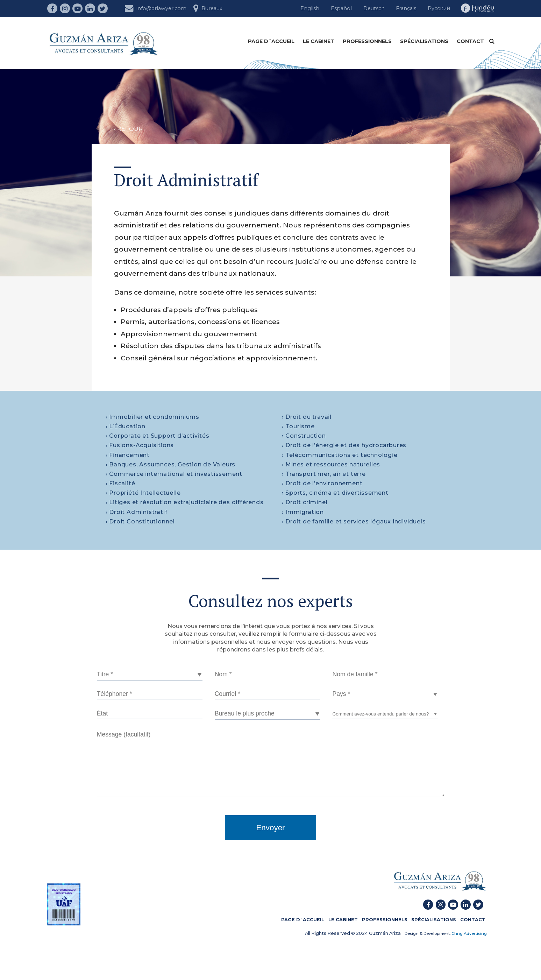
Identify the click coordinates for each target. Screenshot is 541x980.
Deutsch (374, 8)
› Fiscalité (120, 483)
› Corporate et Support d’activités (158, 436)
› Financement (128, 455)
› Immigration (303, 512)
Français (406, 8)
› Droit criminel (305, 502)
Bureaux (208, 8)
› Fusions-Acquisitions (140, 445)
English (310, 8)
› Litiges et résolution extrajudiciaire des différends (185, 502)
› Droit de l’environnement (322, 483)
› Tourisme (298, 426)
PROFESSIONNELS (367, 41)
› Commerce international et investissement (174, 474)
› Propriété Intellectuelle (143, 493)
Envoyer (270, 828)
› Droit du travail (307, 417)
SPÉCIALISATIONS (424, 41)
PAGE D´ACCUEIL (271, 41)
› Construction (304, 436)
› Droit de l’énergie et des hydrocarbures (344, 445)
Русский (439, 8)
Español (341, 8)
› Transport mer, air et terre (324, 474)
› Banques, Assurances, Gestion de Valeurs (171, 464)
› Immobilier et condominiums (152, 417)
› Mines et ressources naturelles (331, 464)
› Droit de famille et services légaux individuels (354, 521)
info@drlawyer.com (156, 8)
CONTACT (470, 41)
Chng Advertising (469, 933)
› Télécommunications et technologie (340, 455)
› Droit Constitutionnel (140, 521)
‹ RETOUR (128, 129)
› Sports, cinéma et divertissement (335, 493)
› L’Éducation (126, 426)
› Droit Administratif (137, 512)
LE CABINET (319, 41)
